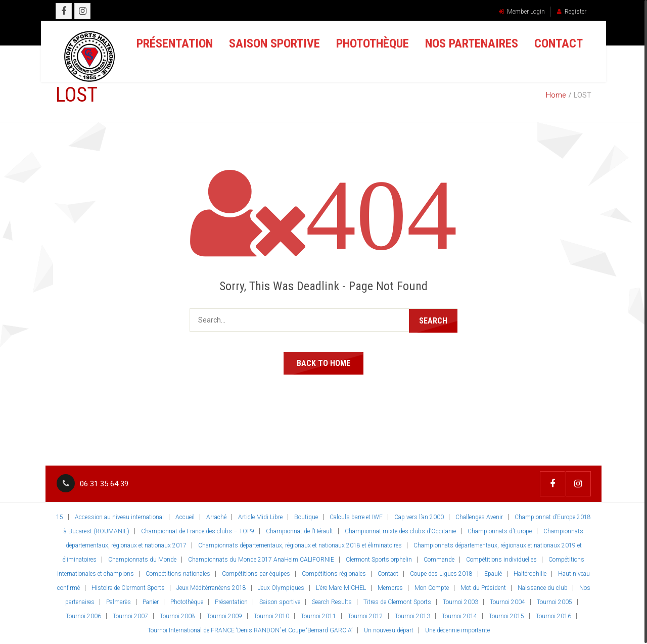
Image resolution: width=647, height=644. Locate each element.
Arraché (216, 516)
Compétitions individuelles (501, 559)
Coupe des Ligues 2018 (441, 573)
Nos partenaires (465, 45)
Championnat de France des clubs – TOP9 (198, 530)
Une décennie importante (457, 629)
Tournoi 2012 (365, 615)
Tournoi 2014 (459, 615)
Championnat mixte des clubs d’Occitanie (400, 530)
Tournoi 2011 (318, 615)
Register (572, 12)
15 (60, 516)
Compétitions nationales (178, 573)
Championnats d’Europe (500, 530)
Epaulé (493, 573)
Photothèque (366, 45)
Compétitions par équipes (256, 573)
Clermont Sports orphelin (379, 559)
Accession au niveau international (119, 516)
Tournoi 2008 (177, 615)
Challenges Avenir (479, 516)
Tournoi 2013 (412, 615)
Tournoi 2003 (460, 601)
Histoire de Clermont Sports (128, 587)
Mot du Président (483, 587)
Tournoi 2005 (554, 601)
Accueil (185, 516)
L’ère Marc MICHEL (341, 587)
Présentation (168, 45)
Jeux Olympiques (281, 587)
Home (556, 95)
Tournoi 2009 (224, 615)
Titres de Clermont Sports (397, 601)
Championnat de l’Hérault (299, 530)
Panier (151, 601)
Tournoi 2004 (507, 601)
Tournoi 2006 (83, 615)
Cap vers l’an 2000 (419, 516)
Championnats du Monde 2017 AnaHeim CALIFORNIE (261, 559)
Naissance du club (543, 587)
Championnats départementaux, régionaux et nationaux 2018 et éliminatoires (300, 544)
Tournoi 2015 (506, 615)
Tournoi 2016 (553, 615)
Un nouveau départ (389, 629)
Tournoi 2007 (130, 615)
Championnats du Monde (142, 559)
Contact (552, 45)
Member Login (522, 12)
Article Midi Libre (260, 516)
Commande (439, 559)
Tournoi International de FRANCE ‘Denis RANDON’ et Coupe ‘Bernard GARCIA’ (250, 629)
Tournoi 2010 (271, 615)
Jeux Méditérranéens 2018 (211, 587)
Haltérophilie (530, 573)
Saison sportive (268, 45)
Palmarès (119, 601)
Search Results (332, 601)
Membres (390, 587)
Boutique (306, 516)
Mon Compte (432, 587)
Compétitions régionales (334, 573)
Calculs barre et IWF (356, 516)
